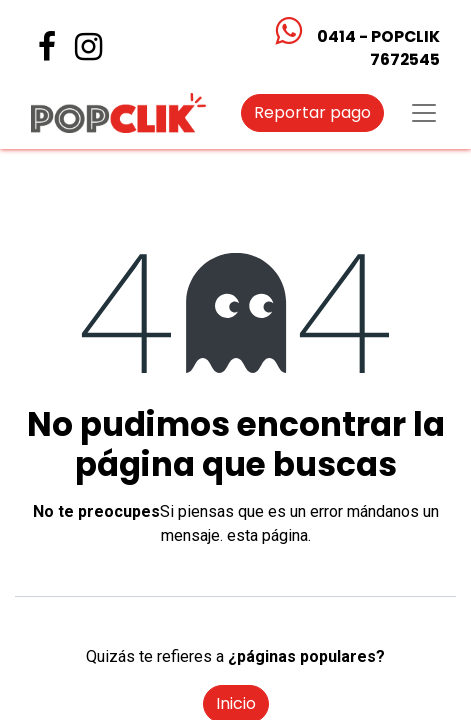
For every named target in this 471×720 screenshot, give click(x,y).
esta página (267, 535)
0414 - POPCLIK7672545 (378, 48)
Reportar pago (312, 112)
